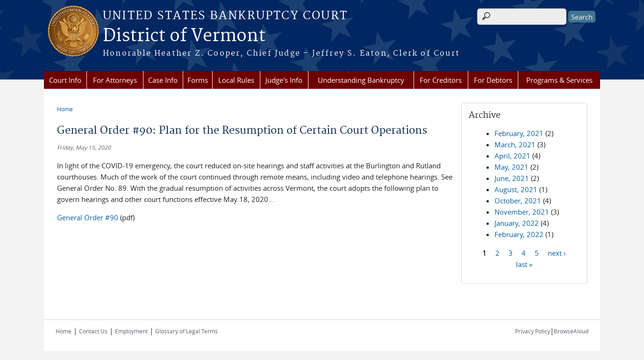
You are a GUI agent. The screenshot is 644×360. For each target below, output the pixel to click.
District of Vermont (184, 36)
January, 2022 (517, 223)
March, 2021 (515, 144)
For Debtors (493, 80)
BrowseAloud (571, 331)
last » (524, 264)
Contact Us (93, 331)
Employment (131, 331)
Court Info (65, 80)
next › (557, 252)
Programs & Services (559, 80)
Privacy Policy (533, 331)
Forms (198, 80)
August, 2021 (516, 189)
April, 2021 (512, 156)
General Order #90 (88, 217)
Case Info (163, 80)
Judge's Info (284, 80)
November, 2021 (522, 212)
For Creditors (441, 80)
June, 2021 (512, 178)
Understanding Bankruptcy (361, 80)
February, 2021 (519, 133)
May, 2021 (512, 167)
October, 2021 (518, 201)
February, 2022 (519, 234)
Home (65, 109)
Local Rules (236, 80)
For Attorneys (115, 80)
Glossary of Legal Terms (186, 331)
